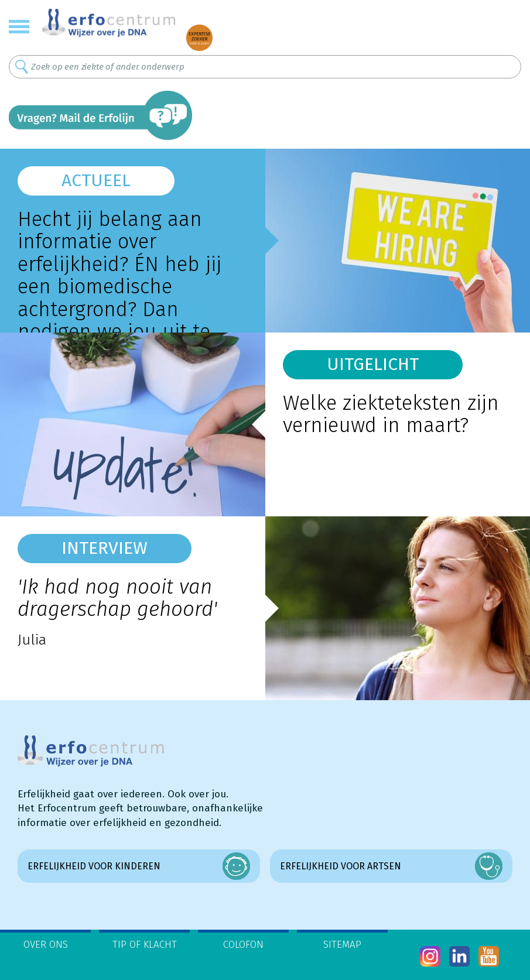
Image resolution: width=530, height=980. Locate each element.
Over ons (46, 945)
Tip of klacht (145, 945)
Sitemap (342, 945)
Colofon (243, 945)
